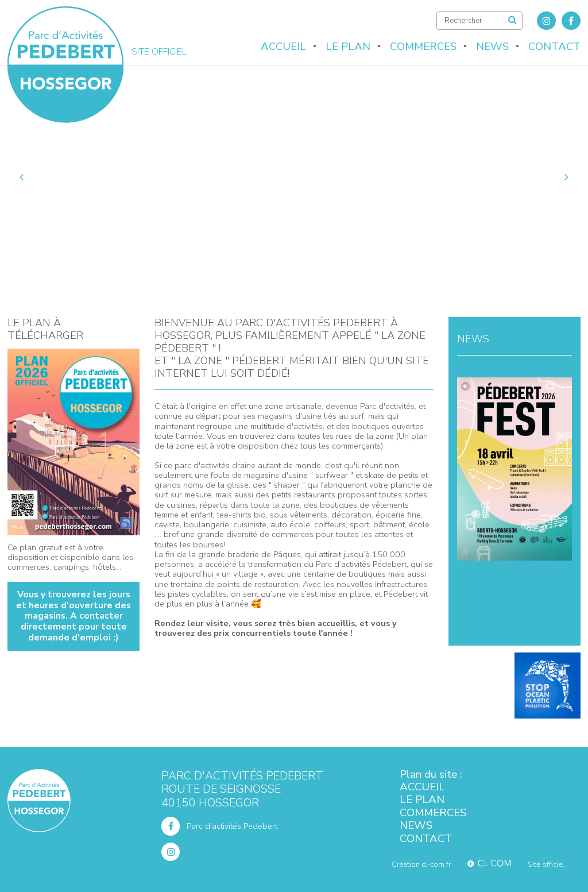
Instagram (546, 21)
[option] (294, 177)
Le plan (348, 47)
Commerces (423, 47)
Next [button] (565, 177)
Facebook (571, 21)
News (492, 47)
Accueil (283, 47)
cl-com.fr (436, 864)
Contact (554, 47)
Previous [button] (23, 177)
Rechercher (513, 20)
